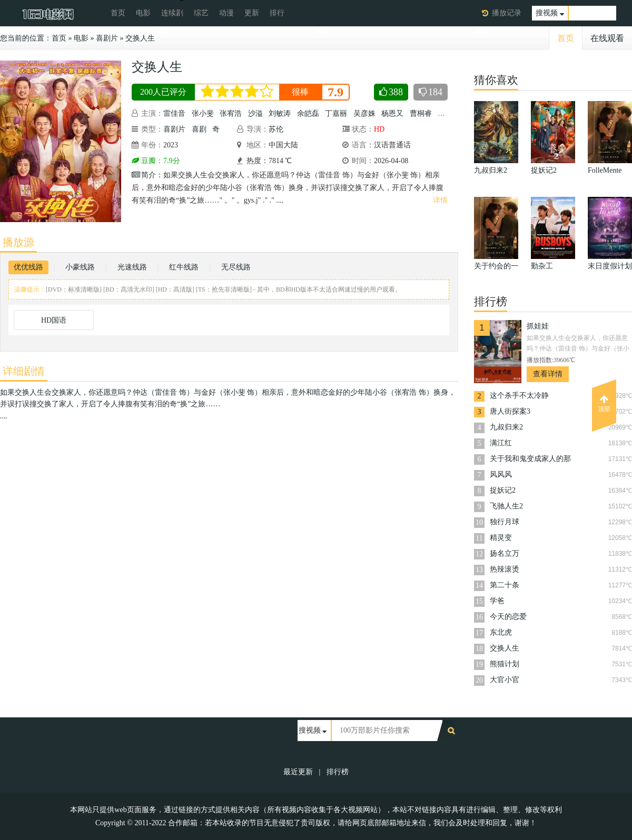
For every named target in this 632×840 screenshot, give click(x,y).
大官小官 (505, 680)
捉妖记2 (503, 490)
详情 (440, 200)
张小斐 (203, 113)
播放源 (18, 242)
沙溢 (255, 113)
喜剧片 (107, 38)
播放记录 (507, 13)
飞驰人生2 (506, 506)
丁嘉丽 (336, 113)
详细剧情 (24, 371)
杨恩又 (392, 113)
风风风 (501, 474)
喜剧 (199, 129)
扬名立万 (505, 553)
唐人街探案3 (510, 411)
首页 (118, 13)
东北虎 (501, 632)
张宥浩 (231, 113)
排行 (277, 13)
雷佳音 (174, 113)
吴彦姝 (364, 113)
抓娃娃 (538, 326)
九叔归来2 (506, 427)
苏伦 (276, 129)
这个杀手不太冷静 (519, 396)
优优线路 (28, 267)
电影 (143, 13)
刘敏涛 (280, 113)
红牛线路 (184, 267)
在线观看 (607, 38)
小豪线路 (80, 267)
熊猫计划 (505, 664)
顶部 (604, 404)
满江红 (501, 443)
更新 (252, 13)
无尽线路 (236, 267)
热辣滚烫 (505, 569)
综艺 (201, 13)
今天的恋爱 (508, 617)
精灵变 (501, 538)
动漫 (226, 13)
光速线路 (132, 267)
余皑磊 (308, 113)
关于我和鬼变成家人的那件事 (530, 460)
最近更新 (298, 772)
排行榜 (338, 772)
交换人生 (140, 38)
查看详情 (548, 374)
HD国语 (54, 320)
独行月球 (505, 522)
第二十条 (505, 585)
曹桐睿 (421, 113)
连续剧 (172, 13)
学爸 (497, 601)
